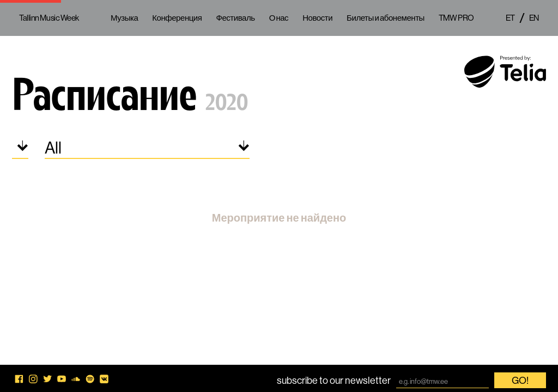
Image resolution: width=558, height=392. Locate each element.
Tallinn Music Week (49, 18)
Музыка (124, 18)
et (510, 18)
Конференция (177, 18)
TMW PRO (456, 18)
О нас (279, 18)
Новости (317, 18)
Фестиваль (235, 18)
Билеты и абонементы (386, 18)
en (534, 18)
